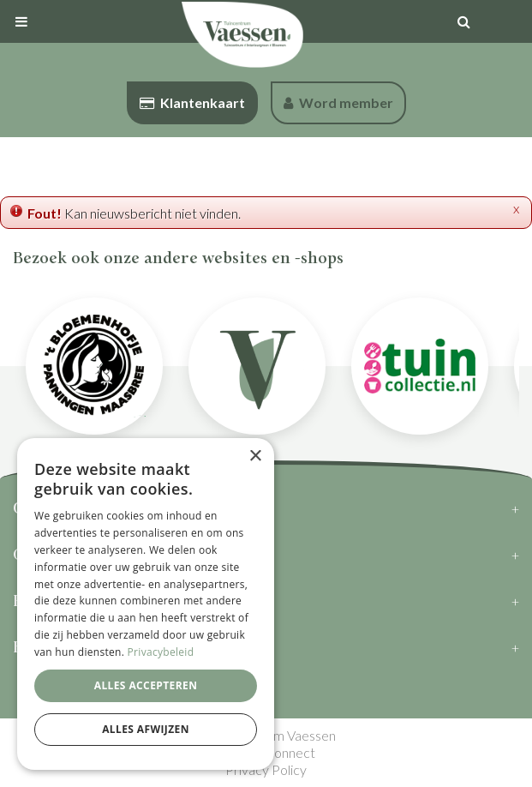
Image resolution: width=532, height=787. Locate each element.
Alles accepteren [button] (146, 685)
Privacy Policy (266, 769)
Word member (338, 102)
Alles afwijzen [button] (146, 729)
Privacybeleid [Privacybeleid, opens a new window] (161, 652)
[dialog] (146, 604)
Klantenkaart (192, 102)
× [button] (255, 457)
